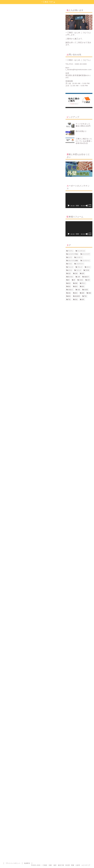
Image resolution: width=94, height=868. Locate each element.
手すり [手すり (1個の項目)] (83, 283)
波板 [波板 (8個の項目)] (69, 293)
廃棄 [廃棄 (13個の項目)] (76, 283)
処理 (27, 790)
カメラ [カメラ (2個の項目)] (70, 257)
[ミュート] (87, 206)
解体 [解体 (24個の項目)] (69, 296)
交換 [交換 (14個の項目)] (76, 274)
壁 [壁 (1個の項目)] (74, 280)
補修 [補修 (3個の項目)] (90, 293)
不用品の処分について (20, 180)
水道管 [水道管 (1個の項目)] (86, 290)
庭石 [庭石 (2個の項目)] (69, 283)
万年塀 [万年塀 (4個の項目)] (87, 270)
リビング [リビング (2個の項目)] (79, 270)
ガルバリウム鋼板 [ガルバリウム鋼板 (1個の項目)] (73, 261)
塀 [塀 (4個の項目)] (69, 280)
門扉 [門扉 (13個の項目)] (85, 296)
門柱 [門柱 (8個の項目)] (69, 299)
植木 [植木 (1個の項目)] (83, 286)
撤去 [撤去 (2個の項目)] (69, 286)
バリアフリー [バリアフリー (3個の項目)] (80, 264)
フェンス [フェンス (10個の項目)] (70, 267)
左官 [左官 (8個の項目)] (88, 280)
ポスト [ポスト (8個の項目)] (88, 267)
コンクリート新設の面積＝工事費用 (25, 183)
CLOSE (53, 170)
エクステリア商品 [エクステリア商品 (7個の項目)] (73, 254)
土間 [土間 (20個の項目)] (79, 277)
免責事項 (27, 863)
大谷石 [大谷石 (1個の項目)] (81, 280)
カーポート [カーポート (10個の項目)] (79, 257)
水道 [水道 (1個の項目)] (79, 290)
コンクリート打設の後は (21, 186)
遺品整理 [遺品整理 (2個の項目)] (77, 296)
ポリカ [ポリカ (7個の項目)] (70, 270)
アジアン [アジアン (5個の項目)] (70, 251)
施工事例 (5, 11)
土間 (34, 790)
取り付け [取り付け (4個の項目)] (70, 277)
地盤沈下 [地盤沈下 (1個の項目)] (87, 277)
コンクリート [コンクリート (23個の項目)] (86, 261)
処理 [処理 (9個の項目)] (83, 274)
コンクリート (18, 790)
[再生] (69, 206)
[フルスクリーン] (90, 206)
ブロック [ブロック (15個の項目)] (80, 267)
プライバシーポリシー (13, 863)
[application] (79, 201)
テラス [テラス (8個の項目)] (70, 264)
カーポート (7, 790)
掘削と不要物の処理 (15, 176)
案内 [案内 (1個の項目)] (76, 286)
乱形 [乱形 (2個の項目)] (69, 274)
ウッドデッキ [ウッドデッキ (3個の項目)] (81, 251)
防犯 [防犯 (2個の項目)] (76, 299)
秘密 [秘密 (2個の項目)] (83, 293)
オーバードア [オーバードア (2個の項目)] (86, 254)
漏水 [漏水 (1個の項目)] (76, 293)
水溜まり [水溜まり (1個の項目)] (70, 290)
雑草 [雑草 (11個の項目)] (83, 299)
